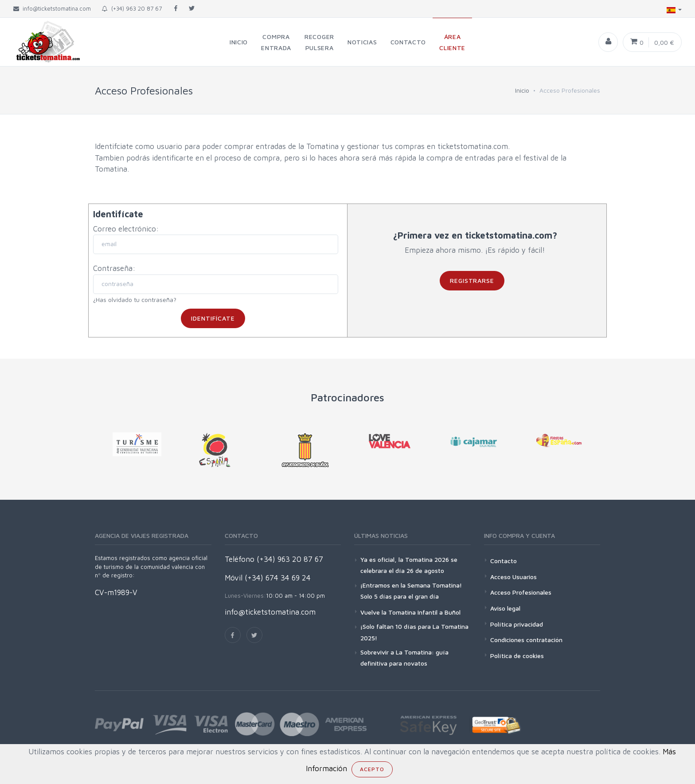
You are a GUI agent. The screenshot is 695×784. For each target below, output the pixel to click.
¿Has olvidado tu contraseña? (135, 300)
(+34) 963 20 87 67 (132, 8)
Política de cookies (517, 656)
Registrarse (472, 280)
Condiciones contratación (526, 640)
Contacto (504, 561)
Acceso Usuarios (513, 577)
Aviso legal (505, 608)
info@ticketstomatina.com (270, 612)
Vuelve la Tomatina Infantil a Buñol (410, 612)
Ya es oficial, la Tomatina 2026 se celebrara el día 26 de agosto (409, 565)
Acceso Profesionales (521, 592)
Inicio (522, 90)
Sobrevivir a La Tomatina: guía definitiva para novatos (404, 658)
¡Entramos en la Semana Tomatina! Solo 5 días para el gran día (411, 591)
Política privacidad (517, 624)
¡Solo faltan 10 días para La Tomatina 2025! (414, 632)
